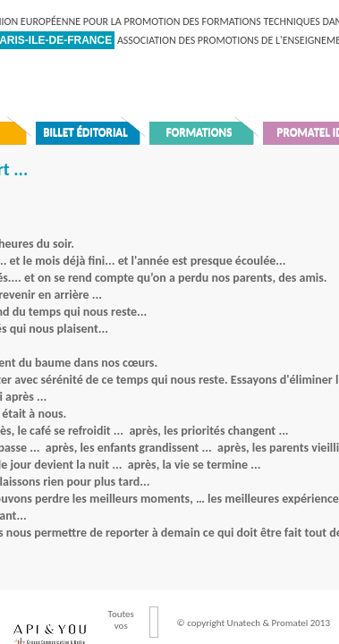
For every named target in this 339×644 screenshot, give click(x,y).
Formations (199, 132)
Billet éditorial (85, 132)
